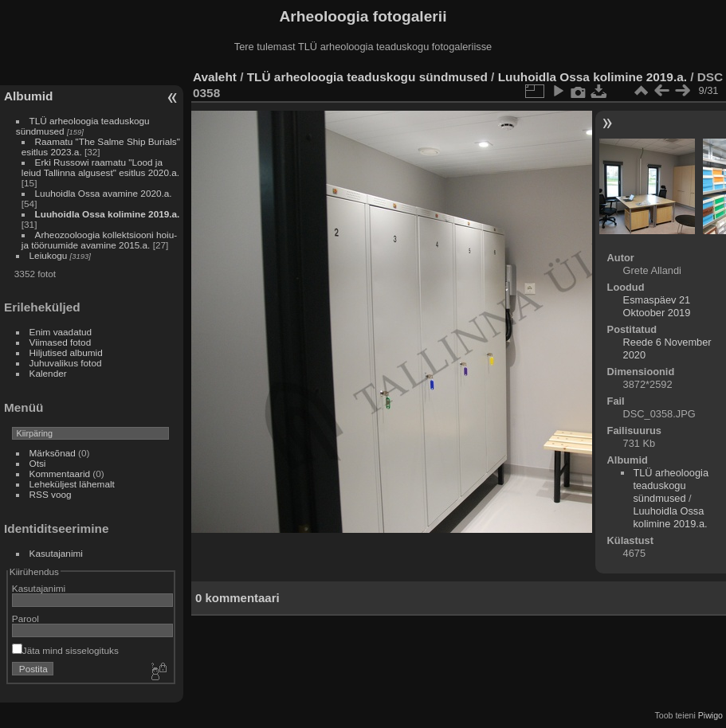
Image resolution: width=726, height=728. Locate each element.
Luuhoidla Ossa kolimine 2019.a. (108, 214)
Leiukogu (49, 255)
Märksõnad (53, 453)
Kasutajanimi (56, 553)
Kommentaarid (60, 474)
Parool (26, 618)
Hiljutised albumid (66, 352)
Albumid (28, 96)
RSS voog (51, 494)
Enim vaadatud (61, 332)
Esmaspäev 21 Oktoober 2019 (657, 306)
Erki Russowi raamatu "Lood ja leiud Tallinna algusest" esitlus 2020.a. (100, 167)
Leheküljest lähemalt (72, 484)
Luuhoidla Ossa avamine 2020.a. (104, 193)
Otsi (38, 463)
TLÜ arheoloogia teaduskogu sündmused (367, 77)
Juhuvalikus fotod (66, 363)
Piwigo (710, 715)
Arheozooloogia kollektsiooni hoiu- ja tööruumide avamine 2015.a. (99, 240)
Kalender (48, 373)
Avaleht (215, 77)
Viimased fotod (61, 342)
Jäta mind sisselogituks (65, 650)
